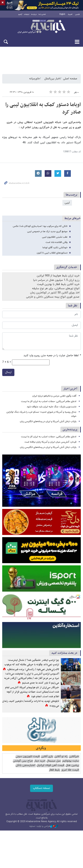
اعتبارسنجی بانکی (25, 765)
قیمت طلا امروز (70, 770)
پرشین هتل (72, 765)
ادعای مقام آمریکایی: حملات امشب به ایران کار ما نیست (49, 401)
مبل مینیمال (54, 761)
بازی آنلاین (47, 757)
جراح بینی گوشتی (23, 761)
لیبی (67, 203)
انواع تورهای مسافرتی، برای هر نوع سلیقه (56, 289)
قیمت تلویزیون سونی (28, 757)
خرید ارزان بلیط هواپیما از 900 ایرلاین (58, 276)
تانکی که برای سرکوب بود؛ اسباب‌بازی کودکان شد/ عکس (40, 226)
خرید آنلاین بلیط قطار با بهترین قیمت (58, 284)
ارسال (8, 372)
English (62, 14)
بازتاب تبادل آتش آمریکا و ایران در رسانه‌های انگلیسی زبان (48, 422)
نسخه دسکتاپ (41, 788)
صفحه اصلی (70, 79)
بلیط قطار (54, 770)
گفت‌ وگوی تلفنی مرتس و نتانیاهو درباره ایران (54, 396)
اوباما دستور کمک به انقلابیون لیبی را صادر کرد (43, 108)
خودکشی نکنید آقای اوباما (55, 248)
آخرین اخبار (70, 389)
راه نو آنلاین (61, 757)
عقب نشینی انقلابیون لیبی (55, 237)
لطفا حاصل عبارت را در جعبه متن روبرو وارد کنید (52, 356)
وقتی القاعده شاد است (57, 242)
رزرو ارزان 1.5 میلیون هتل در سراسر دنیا (56, 280)
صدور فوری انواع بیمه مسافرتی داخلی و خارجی (53, 297)
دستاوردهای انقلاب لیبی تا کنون (52, 253)
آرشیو (20, 14)
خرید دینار (40, 761)
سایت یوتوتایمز (70, 761)
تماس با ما (42, 14)
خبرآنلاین (41, 27)
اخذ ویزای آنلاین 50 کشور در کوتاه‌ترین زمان (55, 293)
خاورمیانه (34, 79)
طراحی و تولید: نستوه (44, 826)
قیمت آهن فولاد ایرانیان (50, 765)
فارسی (77, 14)
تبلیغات (27, 14)
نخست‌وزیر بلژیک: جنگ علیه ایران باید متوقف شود (52, 407)
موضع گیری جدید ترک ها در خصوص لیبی (47, 232)
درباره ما (34, 14)
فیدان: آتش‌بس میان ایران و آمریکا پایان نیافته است (50, 442)
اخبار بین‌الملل (52, 79)
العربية (70, 14)
